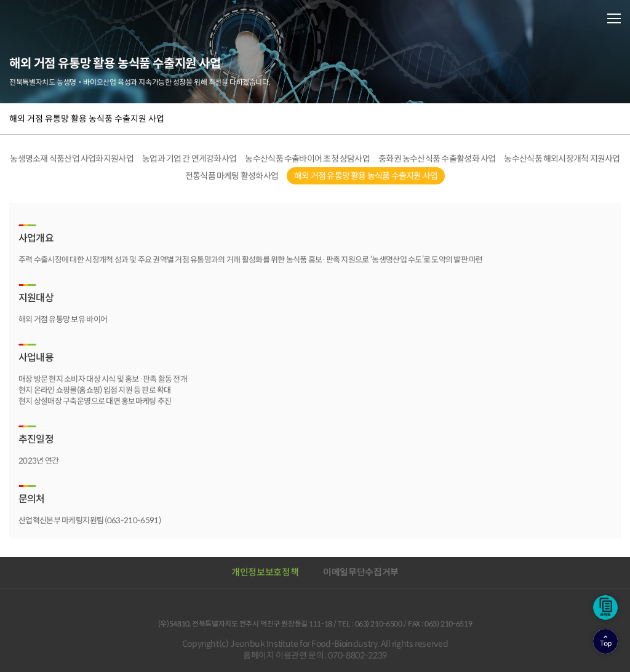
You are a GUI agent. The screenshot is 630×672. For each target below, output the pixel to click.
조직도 (605, 607)
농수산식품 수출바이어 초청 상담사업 (307, 159)
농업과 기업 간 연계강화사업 (189, 159)
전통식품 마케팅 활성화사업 (232, 176)
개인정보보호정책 (265, 572)
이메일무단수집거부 (361, 572)
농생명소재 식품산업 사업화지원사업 (72, 159)
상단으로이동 (605, 641)
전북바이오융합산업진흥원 (62, 18)
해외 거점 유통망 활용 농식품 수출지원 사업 (87, 119)
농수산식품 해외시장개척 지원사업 (562, 159)
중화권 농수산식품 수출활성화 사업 (437, 159)
